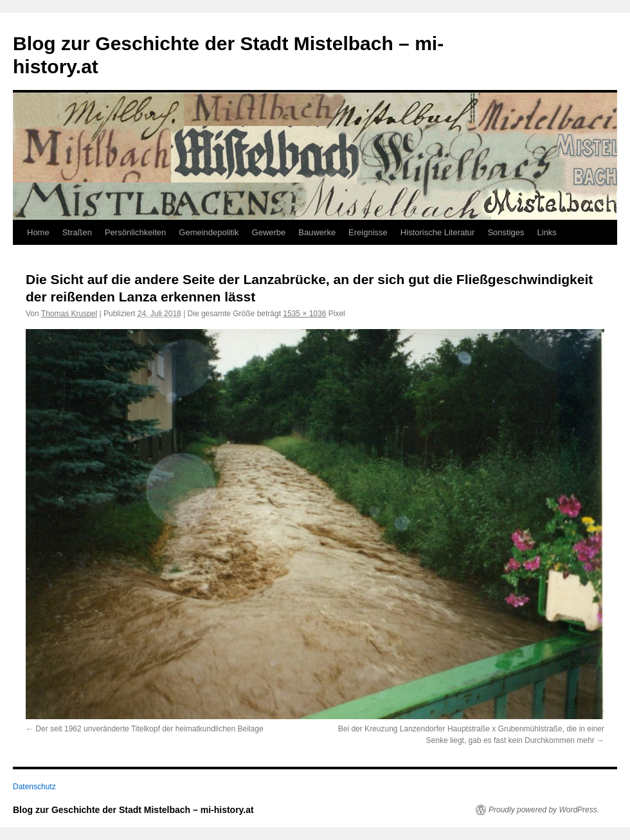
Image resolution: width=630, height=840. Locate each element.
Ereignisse (368, 232)
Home (38, 232)
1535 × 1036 (304, 314)
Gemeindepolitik (209, 232)
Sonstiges (506, 232)
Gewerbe (269, 232)
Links (547, 232)
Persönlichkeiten (135, 232)
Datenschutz (34, 787)
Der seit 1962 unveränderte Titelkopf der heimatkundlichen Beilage (149, 729)
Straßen (77, 232)
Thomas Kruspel (69, 314)
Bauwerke (317, 232)
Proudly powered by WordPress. (544, 810)
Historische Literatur (438, 232)
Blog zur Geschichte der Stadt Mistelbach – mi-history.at (133, 810)
